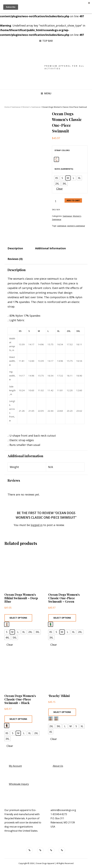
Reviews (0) (15, 259)
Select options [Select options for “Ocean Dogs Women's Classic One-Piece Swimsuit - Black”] (18, 719)
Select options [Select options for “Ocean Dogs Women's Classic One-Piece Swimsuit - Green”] (62, 618)
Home (7, 107)
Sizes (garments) (64, 169)
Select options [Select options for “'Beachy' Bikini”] (62, 712)
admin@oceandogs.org (63, 810)
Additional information (50, 248)
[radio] (56, 159)
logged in (37, 525)
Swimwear (16, 107)
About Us (58, 766)
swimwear (62, 226)
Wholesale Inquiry (19, 784)
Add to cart (73, 200)
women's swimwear (76, 226)
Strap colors (62, 150)
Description (15, 248)
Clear (60, 189)
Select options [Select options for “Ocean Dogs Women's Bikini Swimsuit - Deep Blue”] (18, 618)
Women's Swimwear (31, 107)
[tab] (18, 248)
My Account (15, 766)
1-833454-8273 (59, 814)
